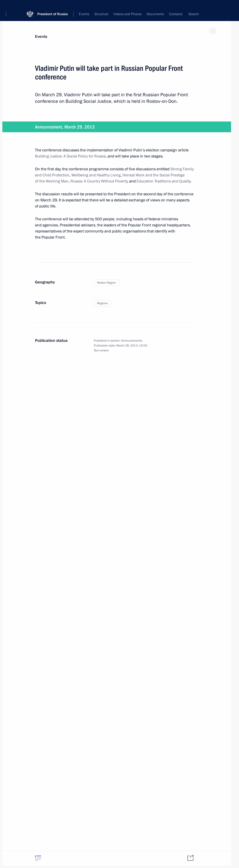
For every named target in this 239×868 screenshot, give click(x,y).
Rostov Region (106, 283)
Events (41, 37)
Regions (102, 303)
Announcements (132, 341)
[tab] (38, 858)
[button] (8, 7)
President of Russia (53, 7)
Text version (101, 350)
